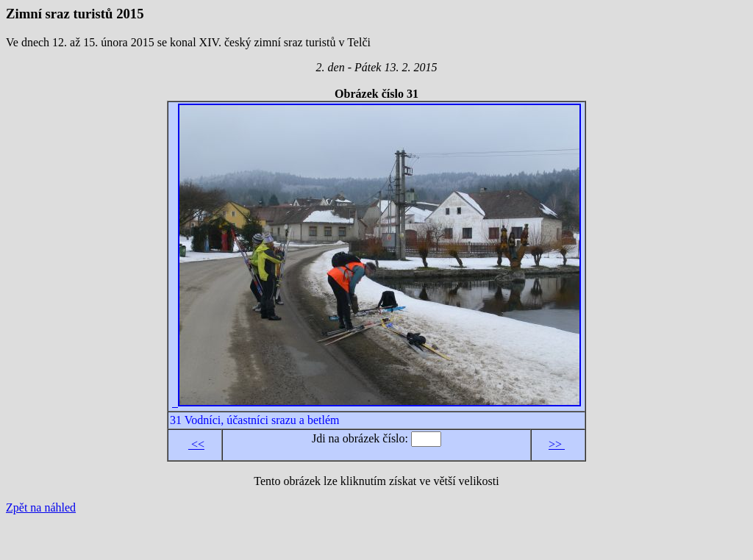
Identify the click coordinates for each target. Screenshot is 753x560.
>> (557, 444)
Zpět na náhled (41, 507)
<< (196, 444)
